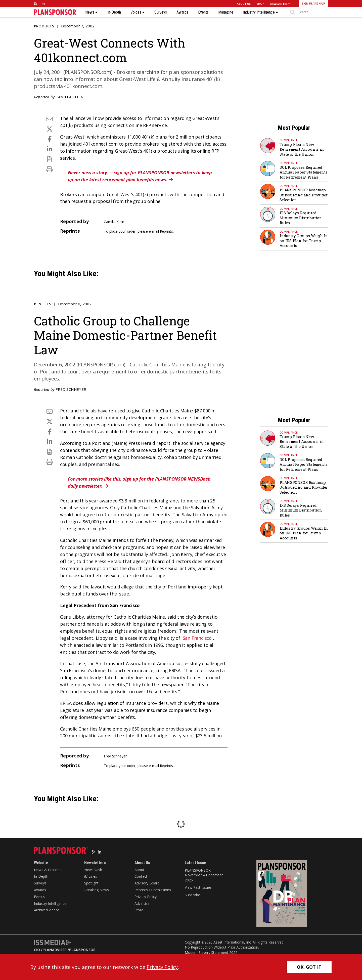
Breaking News (97, 890)
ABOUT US (244, 4)
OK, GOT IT (309, 967)
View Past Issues (198, 887)
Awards (182, 12)
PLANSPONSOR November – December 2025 (204, 875)
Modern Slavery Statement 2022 (211, 952)
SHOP (260, 4)
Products (44, 26)
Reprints (166, 231)
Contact (141, 876)
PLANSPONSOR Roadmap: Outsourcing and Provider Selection (304, 195)
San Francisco (197, 638)
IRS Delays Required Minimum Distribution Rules (301, 218)
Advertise (142, 903)
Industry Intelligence (261, 12)
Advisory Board (147, 883)
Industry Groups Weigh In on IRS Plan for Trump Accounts (304, 241)
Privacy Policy (146, 897)
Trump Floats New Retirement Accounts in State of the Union (302, 149)
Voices (138, 12)
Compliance (289, 140)
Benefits (43, 304)
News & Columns (48, 870)
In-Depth (114, 12)
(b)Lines (91, 876)
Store (139, 910)
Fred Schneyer (71, 389)
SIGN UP (320, 4)
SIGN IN (307, 4)
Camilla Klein (70, 97)
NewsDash (93, 870)
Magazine (226, 12)
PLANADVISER (55, 950)
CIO (37, 950)
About (139, 870)
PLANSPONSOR (82, 950)
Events (203, 12)
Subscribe (192, 895)
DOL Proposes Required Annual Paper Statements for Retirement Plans (303, 172)
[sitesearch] (313, 12)
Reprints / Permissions (153, 890)
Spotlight (91, 883)
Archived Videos (47, 910)
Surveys (161, 12)
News (91, 12)
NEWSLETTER (280, 4)
